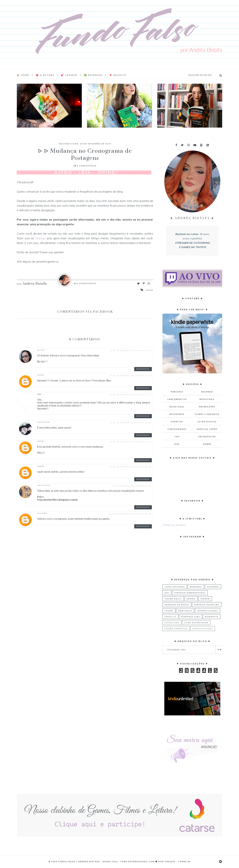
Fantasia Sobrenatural (190, 593)
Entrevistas (207, 437)
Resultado (207, 399)
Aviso (150, 290)
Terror (205, 599)
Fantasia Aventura (207, 605)
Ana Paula (41, 350)
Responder (143, 369)
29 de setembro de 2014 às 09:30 (131, 350)
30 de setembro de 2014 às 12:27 (131, 394)
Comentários (85, 166)
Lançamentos (177, 399)
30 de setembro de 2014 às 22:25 (131, 442)
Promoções (207, 407)
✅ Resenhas (93, 75)
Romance (196, 587)
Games (207, 444)
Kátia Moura (42, 513)
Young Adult (173, 599)
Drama (191, 599)
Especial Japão (207, 429)
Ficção (169, 611)
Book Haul (177, 407)
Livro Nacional (175, 587)
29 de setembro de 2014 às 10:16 (131, 375)
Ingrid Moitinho (44, 422)
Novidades (177, 414)
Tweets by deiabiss (174, 525)
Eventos (177, 422)
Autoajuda (172, 623)
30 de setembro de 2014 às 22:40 (131, 467)
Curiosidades (177, 429)
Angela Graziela (44, 485)
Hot (167, 593)
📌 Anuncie (118, 75)
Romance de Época (177, 605)
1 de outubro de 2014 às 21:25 (132, 486)
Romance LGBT (191, 617)
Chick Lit (170, 617)
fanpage (41, 238)
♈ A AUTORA (45, 75)
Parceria (177, 392)
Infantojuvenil (208, 611)
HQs (177, 444)
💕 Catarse (69, 75)
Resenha (207, 392)
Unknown (41, 375)
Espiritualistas (203, 629)
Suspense (213, 587)
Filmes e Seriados (207, 414)
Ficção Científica (176, 629)
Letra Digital (207, 422)
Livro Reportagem (196, 623)
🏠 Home (23, 75)
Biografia (212, 617)
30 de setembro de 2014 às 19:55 (131, 423)
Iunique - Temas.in (177, 861)
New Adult (185, 611)
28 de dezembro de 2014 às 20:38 (130, 514)
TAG (177, 437)
